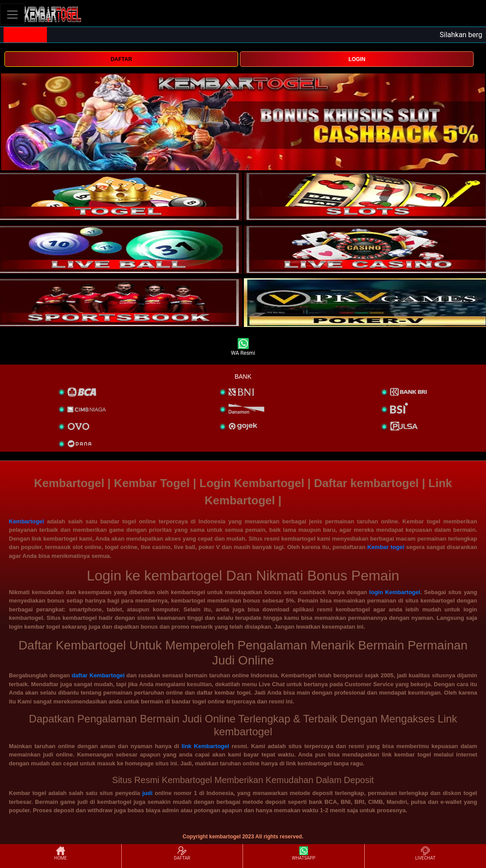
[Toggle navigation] (12, 14)
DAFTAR (121, 59)
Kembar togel (386, 547)
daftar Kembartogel (98, 675)
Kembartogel (26, 521)
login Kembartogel (395, 592)
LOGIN (357, 59)
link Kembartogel (205, 746)
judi (147, 793)
